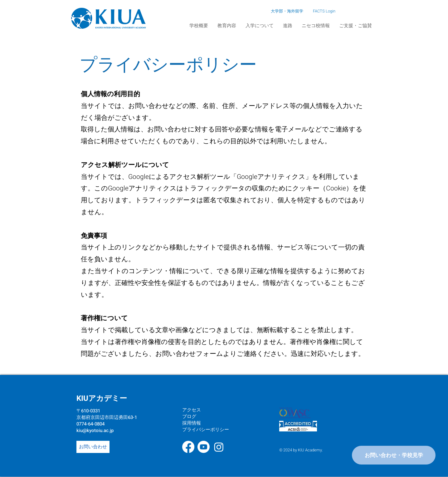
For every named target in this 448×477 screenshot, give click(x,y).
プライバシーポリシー (206, 430)
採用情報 (192, 423)
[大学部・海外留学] (268, 11)
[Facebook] (188, 447)
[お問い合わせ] (93, 447)
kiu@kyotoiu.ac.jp (95, 430)
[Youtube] (204, 447)
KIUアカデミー (102, 398)
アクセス (192, 410)
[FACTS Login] (325, 11)
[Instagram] (219, 447)
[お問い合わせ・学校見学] (394, 455)
